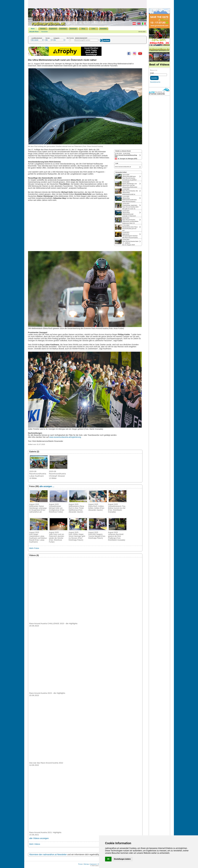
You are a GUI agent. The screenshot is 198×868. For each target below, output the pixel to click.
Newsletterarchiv (155, 82)
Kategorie (57, 38)
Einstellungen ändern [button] (122, 859)
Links (93, 29)
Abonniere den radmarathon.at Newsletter (48, 855)
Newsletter (45, 32)
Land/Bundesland (37, 38)
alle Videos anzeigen (39, 838)
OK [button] (108, 859)
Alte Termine (70, 38)
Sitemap (86, 864)
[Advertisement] (87, 4)
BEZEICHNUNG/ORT (81, 38)
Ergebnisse (53, 29)
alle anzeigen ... (47, 486)
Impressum (93, 864)
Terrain (48, 38)
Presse (80, 864)
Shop (83, 29)
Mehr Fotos (34, 548)
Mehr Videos (35, 844)
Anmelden (103, 29)
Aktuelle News (34, 32)
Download (73, 29)
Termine (43, 29)
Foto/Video (63, 29)
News (33, 29)
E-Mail (152, 73)
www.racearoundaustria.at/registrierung (65, 437)
